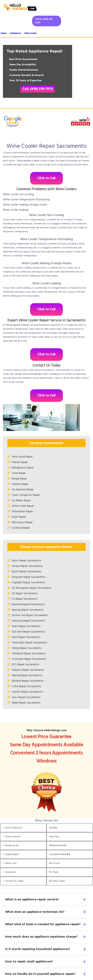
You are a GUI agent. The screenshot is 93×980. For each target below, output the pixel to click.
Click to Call (46, 178)
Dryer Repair (19, 517)
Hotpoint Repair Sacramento (29, 577)
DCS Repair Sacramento (26, 665)
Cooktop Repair (21, 528)
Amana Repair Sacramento (27, 566)
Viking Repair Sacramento (27, 648)
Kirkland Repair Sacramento (28, 681)
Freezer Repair (20, 462)
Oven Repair (19, 473)
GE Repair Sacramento (25, 593)
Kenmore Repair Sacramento (28, 604)
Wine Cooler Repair (23, 506)
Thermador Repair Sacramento (30, 643)
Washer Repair (20, 484)
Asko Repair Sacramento (26, 697)
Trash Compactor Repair (26, 495)
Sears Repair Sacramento (26, 626)
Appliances (15, 33)
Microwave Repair (22, 522)
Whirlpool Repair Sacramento (29, 654)
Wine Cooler (31, 33)
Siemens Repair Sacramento (28, 670)
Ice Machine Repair (23, 490)
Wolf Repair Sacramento (26, 637)
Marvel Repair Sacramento (27, 675)
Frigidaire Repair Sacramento (28, 583)
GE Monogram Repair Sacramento (32, 588)
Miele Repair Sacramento (26, 703)
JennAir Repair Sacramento (27, 692)
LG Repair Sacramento (25, 599)
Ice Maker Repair (21, 501)
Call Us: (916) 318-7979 (44, 21)
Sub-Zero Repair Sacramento (28, 632)
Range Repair (19, 479)
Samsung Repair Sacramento (28, 621)
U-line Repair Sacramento (26, 686)
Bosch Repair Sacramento (27, 572)
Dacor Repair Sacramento (27, 561)
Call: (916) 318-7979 (38, 89)
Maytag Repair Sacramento (28, 610)
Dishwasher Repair (22, 511)
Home (4, 33)
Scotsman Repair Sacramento (29, 659)
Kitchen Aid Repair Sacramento (30, 615)
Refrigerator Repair (23, 468)
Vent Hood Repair (22, 457)
